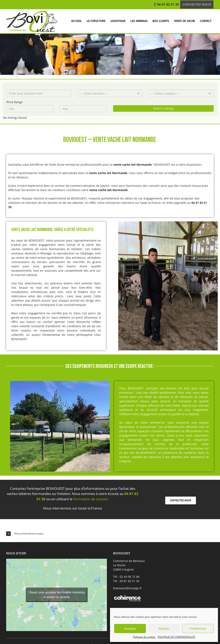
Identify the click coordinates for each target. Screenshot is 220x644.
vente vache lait (100, 173)
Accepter (130, 629)
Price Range (14, 102)
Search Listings (163, 108)
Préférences (198, 629)
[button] (110, 534)
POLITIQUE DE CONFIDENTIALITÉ (176, 637)
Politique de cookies (144, 637)
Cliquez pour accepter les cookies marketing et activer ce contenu (57, 595)
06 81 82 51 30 (168, 4)
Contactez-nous (197, 4)
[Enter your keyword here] (39, 93)
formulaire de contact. (91, 499)
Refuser (164, 629)
